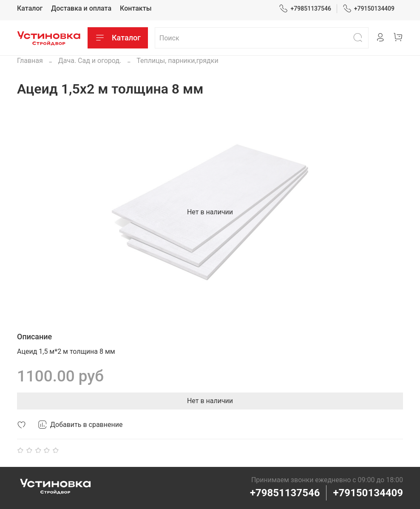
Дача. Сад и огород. (90, 61)
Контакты (136, 8)
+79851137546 (305, 9)
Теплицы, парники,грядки (177, 61)
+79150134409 (369, 9)
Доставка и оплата (81, 8)
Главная (30, 61)
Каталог (30, 8)
